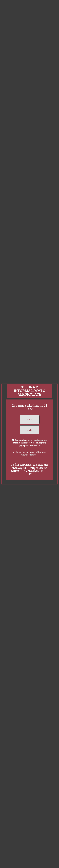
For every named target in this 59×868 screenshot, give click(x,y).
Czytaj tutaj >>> (29, 455)
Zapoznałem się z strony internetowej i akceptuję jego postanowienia (30, 443)
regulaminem (40, 440)
